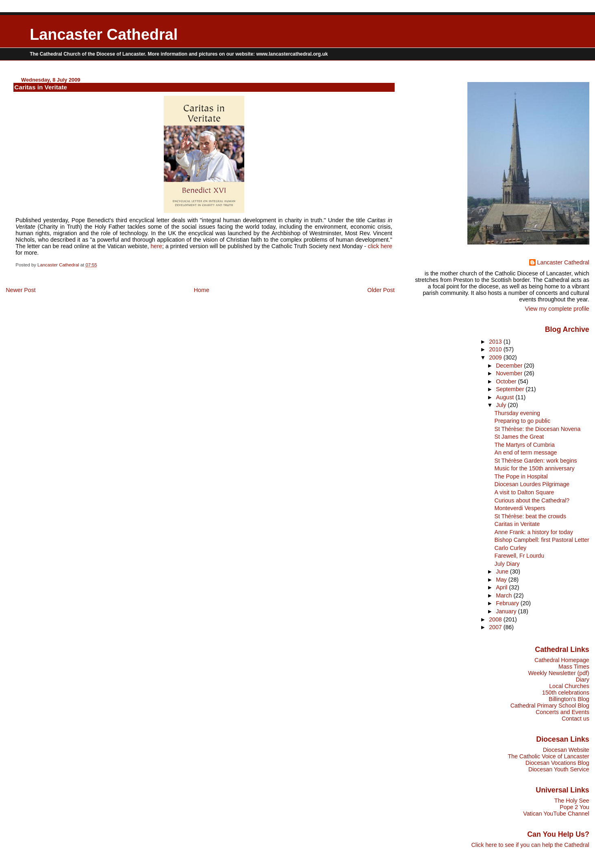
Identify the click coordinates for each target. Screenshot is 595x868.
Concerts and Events (562, 712)
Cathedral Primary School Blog (550, 706)
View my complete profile (557, 309)
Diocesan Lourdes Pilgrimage (532, 484)
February (508, 603)
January (507, 611)
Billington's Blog (569, 699)
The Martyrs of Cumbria (525, 445)
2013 (496, 342)
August (506, 397)
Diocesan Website (566, 750)
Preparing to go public (522, 421)
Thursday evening (517, 413)
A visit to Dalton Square (524, 492)
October (507, 381)
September (511, 389)
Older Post (381, 290)
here (156, 246)
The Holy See (572, 801)
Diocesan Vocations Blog (557, 763)
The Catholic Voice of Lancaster (548, 756)
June (503, 571)
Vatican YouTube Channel (556, 814)
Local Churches (569, 686)
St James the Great (519, 437)
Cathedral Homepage (562, 660)
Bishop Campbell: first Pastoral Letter (542, 540)
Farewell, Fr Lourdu (519, 556)
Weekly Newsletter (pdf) (558, 673)
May (502, 580)
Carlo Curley (511, 548)
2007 (496, 627)
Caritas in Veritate (517, 524)
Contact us (575, 719)
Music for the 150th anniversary (535, 468)
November (510, 373)
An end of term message (526, 452)
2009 (496, 357)
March (505, 595)
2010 (496, 349)
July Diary (507, 564)
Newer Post (21, 290)
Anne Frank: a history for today (534, 532)
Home (202, 290)
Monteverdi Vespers (520, 508)
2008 (496, 619)
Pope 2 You (574, 807)
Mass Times (574, 667)
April (502, 587)
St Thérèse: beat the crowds (530, 516)
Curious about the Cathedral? (532, 500)
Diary (583, 680)
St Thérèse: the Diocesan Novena (538, 429)
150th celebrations (566, 693)
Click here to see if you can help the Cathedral (530, 845)
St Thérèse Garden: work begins (536, 461)
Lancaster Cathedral (104, 35)
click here (380, 246)
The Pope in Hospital (521, 476)
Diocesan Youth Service (559, 769)
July (502, 405)
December (510, 366)
